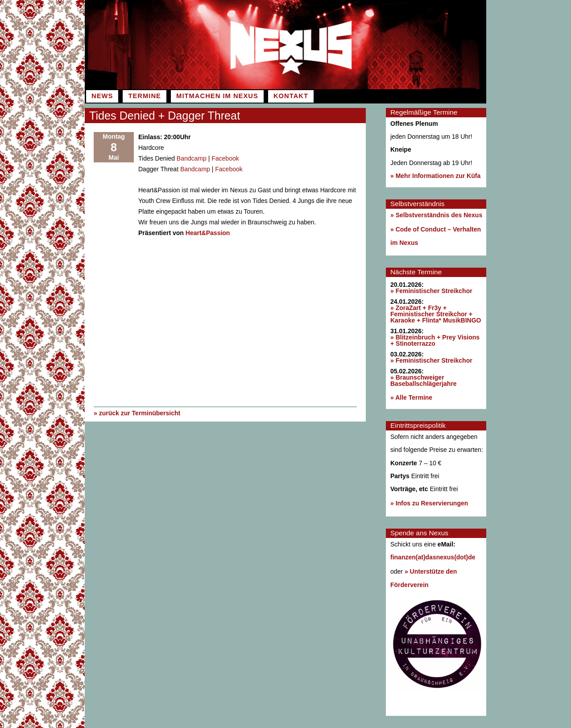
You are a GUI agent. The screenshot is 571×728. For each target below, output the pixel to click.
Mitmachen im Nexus (217, 96)
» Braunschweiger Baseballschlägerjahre (424, 381)
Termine (144, 96)
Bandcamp (192, 158)
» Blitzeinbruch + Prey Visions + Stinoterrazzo (435, 340)
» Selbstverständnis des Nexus (436, 215)
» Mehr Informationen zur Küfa (435, 176)
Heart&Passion (208, 233)
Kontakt (291, 96)
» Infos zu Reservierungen (429, 503)
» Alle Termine (411, 397)
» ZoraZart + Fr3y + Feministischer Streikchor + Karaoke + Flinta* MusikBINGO (436, 314)
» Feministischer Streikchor (431, 291)
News (102, 96)
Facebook (225, 158)
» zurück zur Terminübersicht (137, 413)
